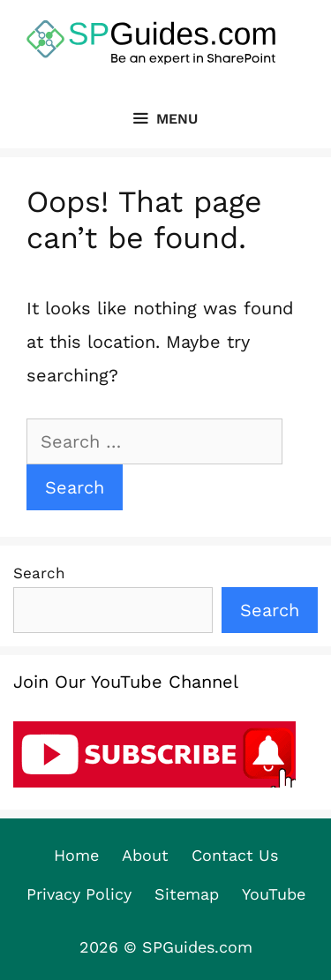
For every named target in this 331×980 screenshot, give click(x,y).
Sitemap (187, 894)
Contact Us (235, 855)
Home (76, 855)
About (145, 855)
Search (39, 573)
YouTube (274, 894)
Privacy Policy (79, 894)
